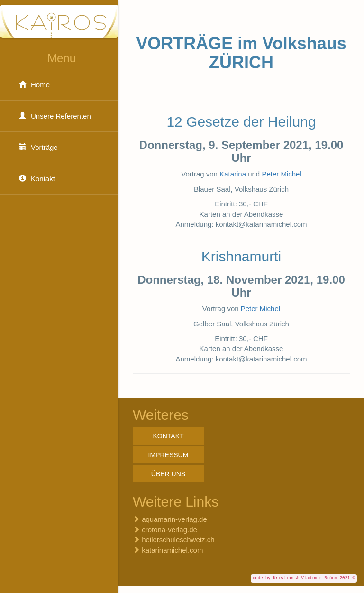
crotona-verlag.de (169, 530)
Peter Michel (281, 174)
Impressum (168, 455)
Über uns (168, 474)
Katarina (233, 174)
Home (32, 85)
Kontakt (35, 179)
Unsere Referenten (53, 116)
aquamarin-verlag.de (174, 519)
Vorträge (36, 147)
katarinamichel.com (172, 550)
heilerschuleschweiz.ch (178, 540)
